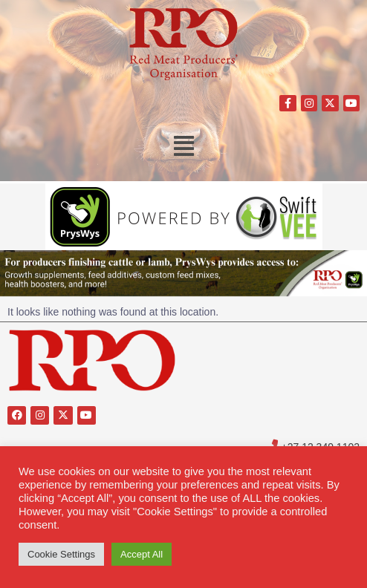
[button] (184, 146)
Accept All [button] (142, 554)
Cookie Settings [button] (61, 554)
